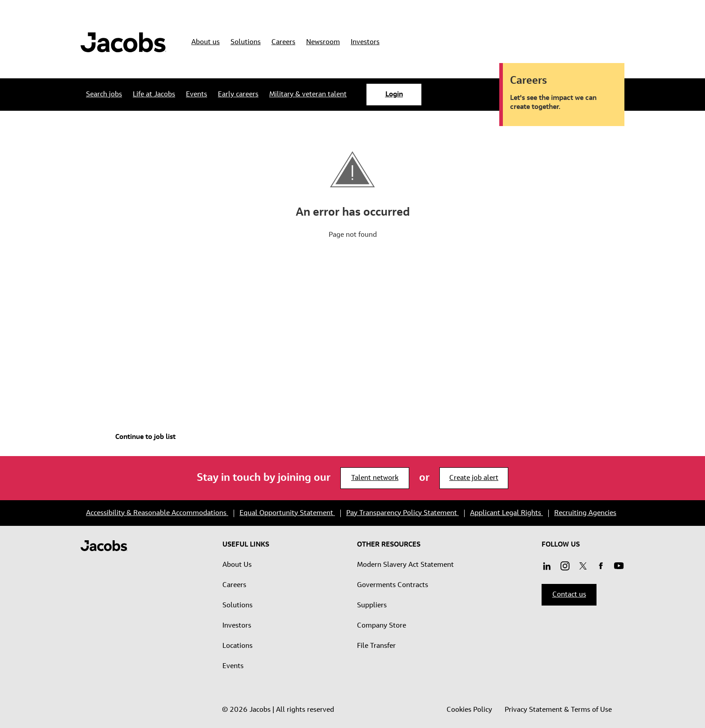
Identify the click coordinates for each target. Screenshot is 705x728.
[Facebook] (601, 567)
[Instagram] (619, 567)
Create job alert (474, 478)
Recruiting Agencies (585, 513)
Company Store (382, 626)
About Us (237, 565)
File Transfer (376, 646)
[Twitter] (583, 567)
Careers (234, 585)
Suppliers (372, 606)
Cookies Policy (470, 710)
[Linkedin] (547, 567)
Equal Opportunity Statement (287, 513)
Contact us (569, 595)
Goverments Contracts (393, 585)
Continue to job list (145, 437)
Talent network (375, 478)
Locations (237, 646)
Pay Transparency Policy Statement (402, 513)
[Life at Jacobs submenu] (154, 95)
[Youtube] (565, 567)
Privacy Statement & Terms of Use (558, 710)
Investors (237, 626)
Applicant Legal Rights (506, 513)
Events (233, 666)
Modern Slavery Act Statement (405, 565)
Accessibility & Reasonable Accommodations (157, 513)
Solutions (237, 606)
